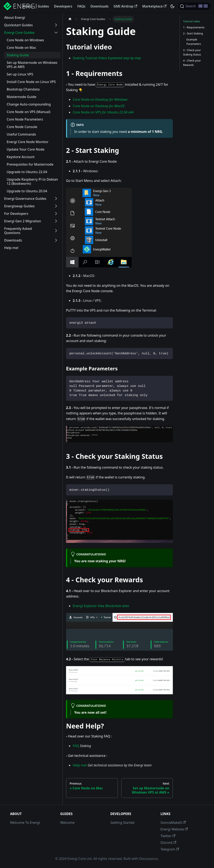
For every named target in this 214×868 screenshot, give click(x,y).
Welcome (67, 823)
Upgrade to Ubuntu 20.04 (27, 191)
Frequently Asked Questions (18, 231)
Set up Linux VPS (20, 74)
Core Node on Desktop (100, 99)
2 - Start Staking (193, 33)
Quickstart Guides (18, 25)
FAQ (76, 746)
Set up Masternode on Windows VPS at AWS (32, 65)
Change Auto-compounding (29, 104)
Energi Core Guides (19, 33)
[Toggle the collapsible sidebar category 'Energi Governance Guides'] (56, 199)
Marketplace (154, 6)
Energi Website (174, 829)
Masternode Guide (22, 97)
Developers (63, 6)
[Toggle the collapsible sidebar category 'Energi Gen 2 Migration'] (56, 221)
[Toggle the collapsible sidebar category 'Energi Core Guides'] (56, 33)
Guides (43, 6)
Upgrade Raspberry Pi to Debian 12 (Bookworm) (32, 181)
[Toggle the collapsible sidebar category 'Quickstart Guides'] (56, 25)
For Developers (16, 214)
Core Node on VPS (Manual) (29, 112)
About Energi (15, 18)
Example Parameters (194, 42)
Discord (168, 843)
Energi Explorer (101, 606)
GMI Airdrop (125, 6)
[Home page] (70, 19)
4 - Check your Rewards (192, 63)
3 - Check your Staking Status (192, 52)
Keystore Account (21, 157)
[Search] (194, 6)
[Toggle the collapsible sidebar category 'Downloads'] (56, 240)
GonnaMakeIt (173, 823)
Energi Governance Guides (25, 199)
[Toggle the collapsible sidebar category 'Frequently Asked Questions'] (56, 231)
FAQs (81, 6)
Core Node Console (22, 127)
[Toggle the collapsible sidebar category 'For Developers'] (56, 214)
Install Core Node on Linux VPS (31, 82)
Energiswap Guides (19, 206)
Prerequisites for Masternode (30, 164)
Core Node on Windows (25, 40)
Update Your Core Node (26, 149)
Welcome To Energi (25, 823)
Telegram (170, 849)
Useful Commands (21, 134)
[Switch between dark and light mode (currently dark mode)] (172, 6)
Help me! (11, 248)
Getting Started (122, 823)
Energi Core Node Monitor (28, 142)
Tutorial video (192, 21)
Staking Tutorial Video (107, 58)
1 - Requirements (194, 27)
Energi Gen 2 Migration (23, 221)
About (28, 6)
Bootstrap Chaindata (23, 89)
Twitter (168, 836)
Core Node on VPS (103, 112)
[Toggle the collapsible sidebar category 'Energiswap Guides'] (56, 206)
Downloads (99, 6)
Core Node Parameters (25, 119)
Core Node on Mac (21, 48)
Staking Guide (18, 55)
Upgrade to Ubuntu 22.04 (27, 172)
